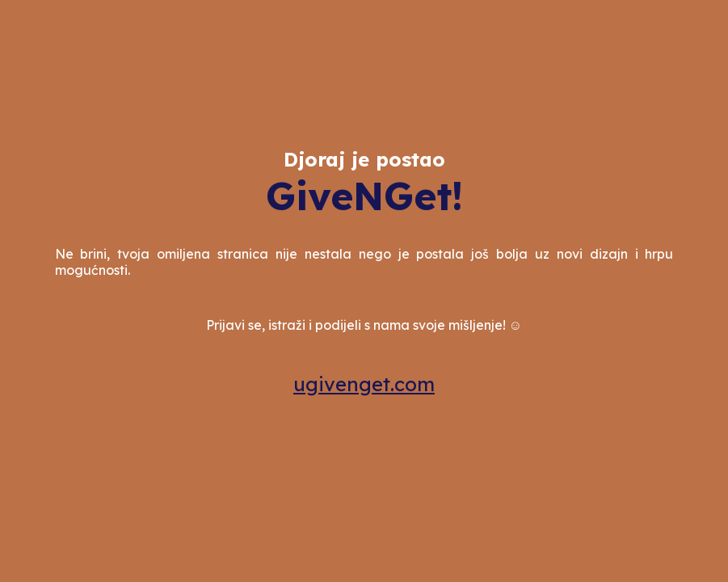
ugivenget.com (364, 384)
